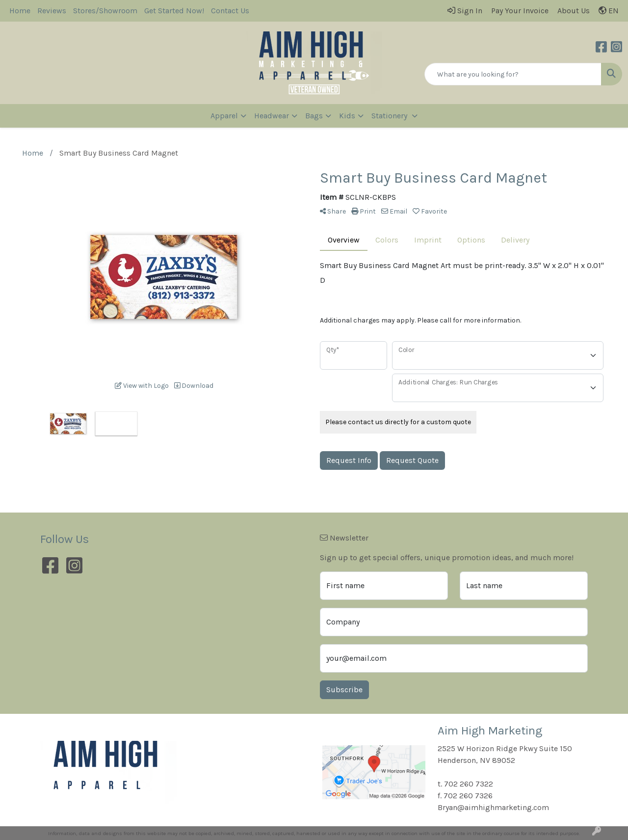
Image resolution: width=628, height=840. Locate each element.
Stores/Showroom (105, 11)
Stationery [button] (390, 116)
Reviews (52, 11)
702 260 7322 (469, 784)
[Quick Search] (513, 74)
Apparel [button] (224, 116)
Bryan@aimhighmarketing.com (493, 807)
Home (20, 11)
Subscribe (344, 690)
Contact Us (230, 11)
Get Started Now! (174, 11)
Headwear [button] (272, 116)
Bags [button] (314, 116)
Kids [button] (347, 116)
